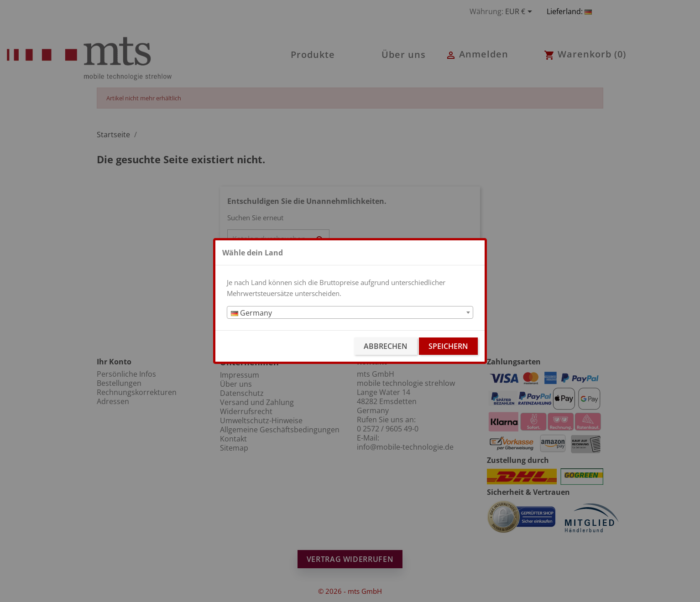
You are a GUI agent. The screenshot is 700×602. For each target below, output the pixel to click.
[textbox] (350, 313)
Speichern (448, 346)
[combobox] (350, 312)
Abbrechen (386, 346)
